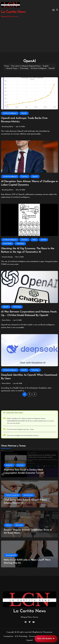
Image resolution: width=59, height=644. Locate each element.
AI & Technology (21, 636)
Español (29, 640)
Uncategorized (11, 555)
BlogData (36, 632)
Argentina (9, 465)
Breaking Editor (8, 127)
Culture (8, 525)
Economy (24, 176)
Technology (20, 244)
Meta (34, 240)
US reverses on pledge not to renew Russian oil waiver (23, 436)
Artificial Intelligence (10, 113)
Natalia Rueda (7, 257)
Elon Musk (19, 525)
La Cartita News (13, 12)
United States (28, 495)
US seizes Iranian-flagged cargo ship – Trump (20, 429)
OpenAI (24, 113)
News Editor (6, 320)
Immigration (8, 636)
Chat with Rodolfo (46, 639)
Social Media (7, 244)
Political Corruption (12, 495)
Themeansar (48, 632)
